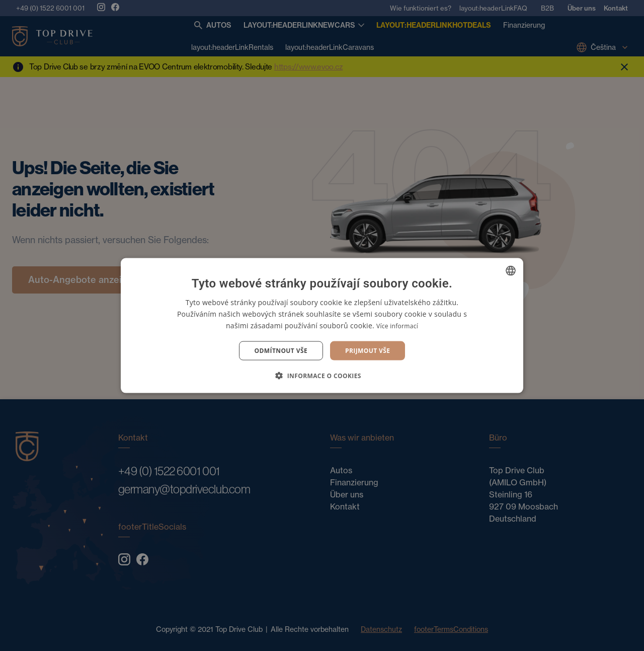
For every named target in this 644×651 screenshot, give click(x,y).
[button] (322, 376)
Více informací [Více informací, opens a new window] (397, 326)
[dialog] (322, 326)
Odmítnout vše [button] (281, 351)
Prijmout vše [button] (368, 351)
